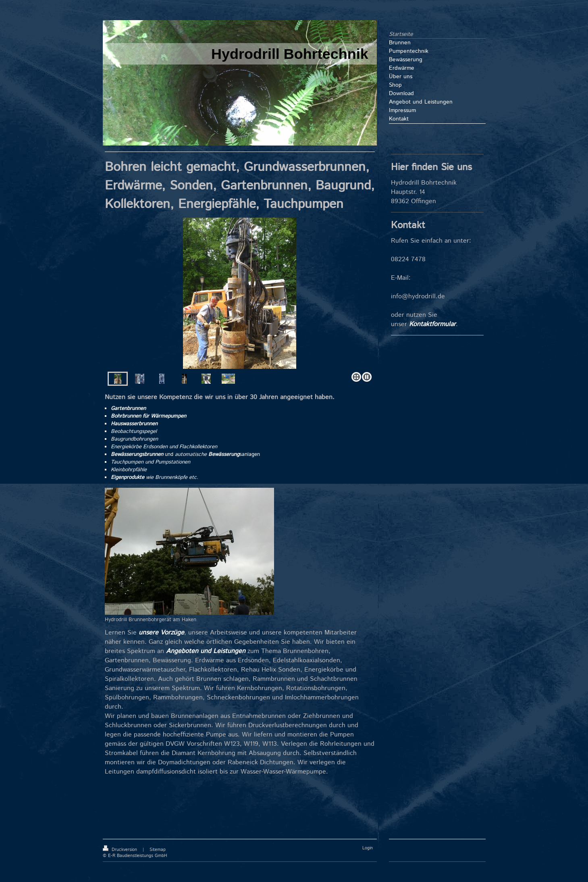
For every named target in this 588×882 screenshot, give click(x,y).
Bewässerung (224, 455)
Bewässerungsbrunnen (137, 455)
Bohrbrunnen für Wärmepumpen (149, 416)
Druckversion (121, 850)
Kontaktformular (432, 324)
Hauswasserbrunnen (134, 424)
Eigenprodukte (128, 477)
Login (368, 848)
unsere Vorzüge (161, 633)
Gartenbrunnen (128, 409)
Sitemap (158, 850)
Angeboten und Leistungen (206, 651)
